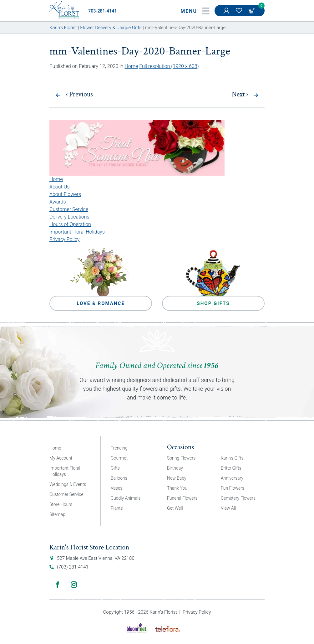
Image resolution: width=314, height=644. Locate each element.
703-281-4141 (103, 11)
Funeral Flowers (182, 498)
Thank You (177, 488)
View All (228, 508)
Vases (116, 488)
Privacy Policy (64, 239)
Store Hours (61, 504)
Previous (79, 95)
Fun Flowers (233, 488)
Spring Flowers (181, 458)
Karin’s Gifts (232, 458)
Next (240, 95)
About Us (59, 187)
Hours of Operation (70, 224)
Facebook (58, 585)
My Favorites (240, 14)
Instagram (74, 585)
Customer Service (69, 209)
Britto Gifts (231, 468)
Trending (119, 448)
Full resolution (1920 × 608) (169, 66)
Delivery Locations (69, 217)
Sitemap (57, 514)
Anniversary (232, 478)
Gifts (115, 468)
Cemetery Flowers (238, 498)
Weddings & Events (68, 484)
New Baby (177, 478)
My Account (227, 14)
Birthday (175, 468)
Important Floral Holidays (77, 232)
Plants (117, 508)
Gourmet (119, 458)
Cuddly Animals (126, 498)
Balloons (119, 478)
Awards (58, 202)
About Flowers (65, 194)
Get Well (175, 508)
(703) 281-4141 (73, 567)
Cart (252, 11)
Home (131, 66)
